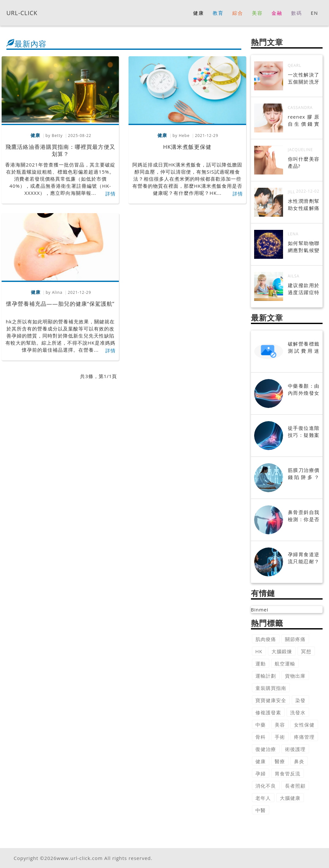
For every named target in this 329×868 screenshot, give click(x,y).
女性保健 (304, 725)
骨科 (261, 737)
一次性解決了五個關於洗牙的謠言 (304, 82)
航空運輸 (285, 664)
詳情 (111, 194)
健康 (261, 761)
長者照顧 (295, 786)
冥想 (306, 651)
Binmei (260, 610)
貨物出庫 (295, 676)
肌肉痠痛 (266, 639)
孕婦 (261, 773)
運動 (261, 664)
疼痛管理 (304, 737)
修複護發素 (268, 712)
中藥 (261, 725)
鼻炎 (299, 761)
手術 (280, 737)
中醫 (261, 810)
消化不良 (266, 786)
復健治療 (266, 749)
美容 (280, 725)
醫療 (280, 761)
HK (259, 651)
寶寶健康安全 (271, 700)
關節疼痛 (295, 639)
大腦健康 (290, 798)
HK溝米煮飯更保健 (187, 147)
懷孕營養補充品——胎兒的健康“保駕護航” (60, 304)
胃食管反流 (288, 773)
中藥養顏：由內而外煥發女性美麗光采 (304, 393)
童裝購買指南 (271, 688)
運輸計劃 (266, 676)
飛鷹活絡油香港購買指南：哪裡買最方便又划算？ (60, 150)
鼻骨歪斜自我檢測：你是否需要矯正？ (304, 519)
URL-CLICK (22, 13)
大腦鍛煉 (282, 651)
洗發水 (298, 712)
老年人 (263, 798)
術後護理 (295, 749)
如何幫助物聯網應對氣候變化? (304, 250)
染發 (300, 700)
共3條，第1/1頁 (98, 376)
